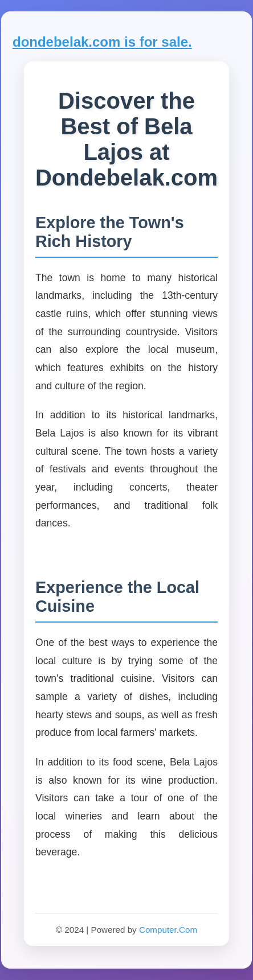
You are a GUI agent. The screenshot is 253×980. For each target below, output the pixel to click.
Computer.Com (168, 930)
